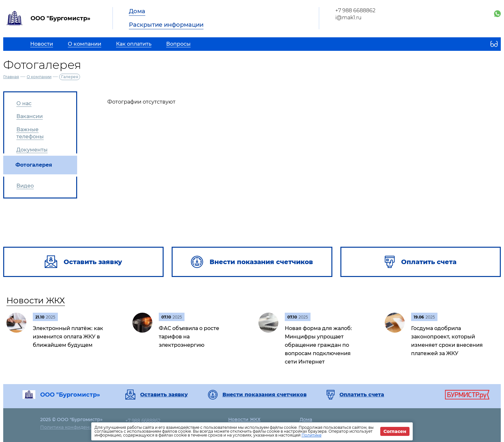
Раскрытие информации (166, 25)
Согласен (395, 431)
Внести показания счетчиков (265, 395)
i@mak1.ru (348, 18)
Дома (137, 11)
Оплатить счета (362, 395)
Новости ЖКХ (36, 300)
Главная (11, 77)
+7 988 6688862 (355, 10)
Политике (311, 435)
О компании (39, 77)
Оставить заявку (164, 395)
